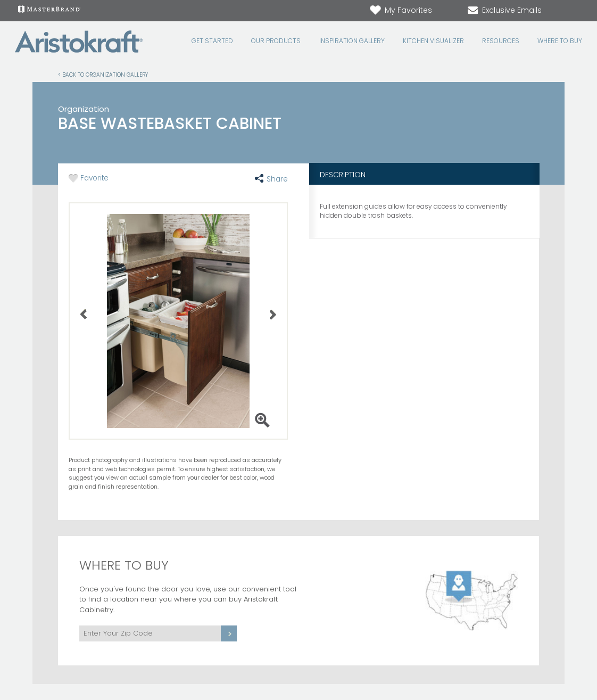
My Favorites (400, 10)
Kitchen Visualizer (433, 41)
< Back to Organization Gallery (103, 75)
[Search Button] (576, 11)
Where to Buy (560, 41)
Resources (501, 41)
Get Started (212, 41)
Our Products (276, 41)
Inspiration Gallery (352, 41)
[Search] (565, 11)
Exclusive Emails (504, 10)
